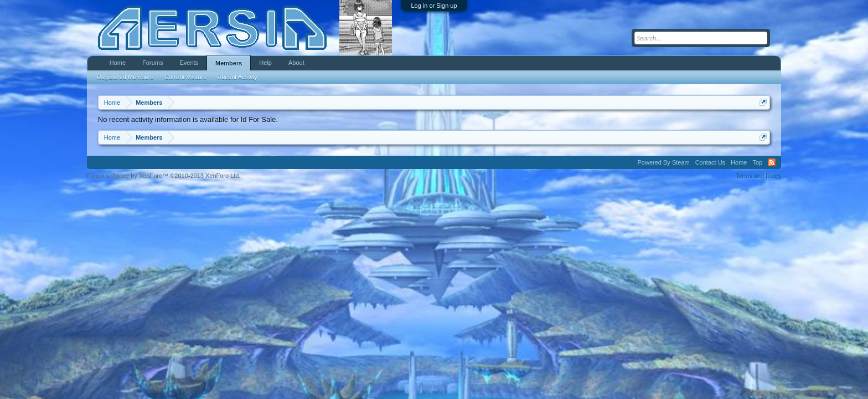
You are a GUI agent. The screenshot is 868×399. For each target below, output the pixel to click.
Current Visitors (185, 77)
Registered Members (125, 77)
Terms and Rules (759, 176)
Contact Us (710, 162)
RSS (772, 162)
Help (265, 63)
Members (229, 63)
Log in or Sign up (434, 6)
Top (757, 162)
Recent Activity (237, 77)
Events (189, 63)
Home (118, 63)
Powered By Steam (664, 162)
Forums (153, 63)
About (296, 63)
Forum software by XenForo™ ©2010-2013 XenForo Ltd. (164, 176)
